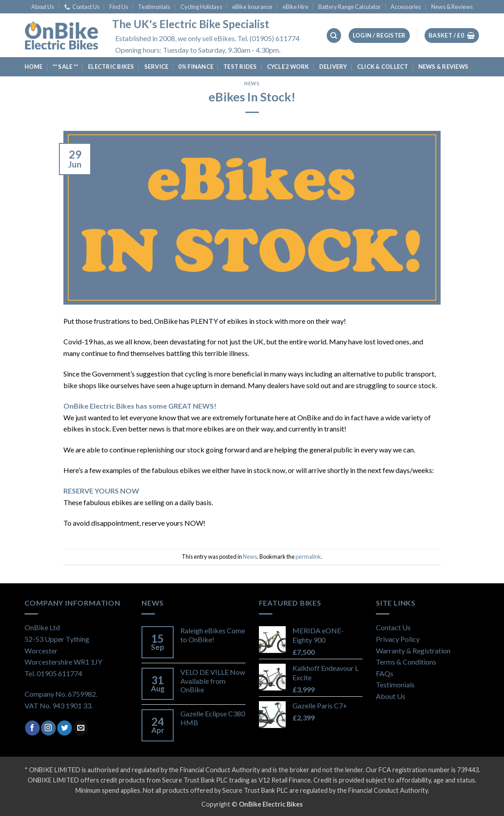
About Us (43, 7)
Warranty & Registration (413, 651)
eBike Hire (296, 7)
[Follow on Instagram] (48, 728)
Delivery (333, 67)
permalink (308, 557)
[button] (379, 36)
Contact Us (82, 7)
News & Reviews (452, 7)
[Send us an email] (81, 728)
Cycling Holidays (201, 7)
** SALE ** (66, 67)
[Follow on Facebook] (32, 728)
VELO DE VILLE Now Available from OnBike (213, 680)
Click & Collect (383, 67)
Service (156, 67)
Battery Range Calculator (350, 7)
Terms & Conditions (406, 662)
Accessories (406, 7)
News (252, 83)
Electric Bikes (111, 67)
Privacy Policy (398, 639)
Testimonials (154, 7)
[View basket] (452, 36)
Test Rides (240, 67)
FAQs (385, 673)
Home (34, 67)
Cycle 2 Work (288, 67)
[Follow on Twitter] (65, 728)
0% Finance (196, 67)
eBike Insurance (252, 7)
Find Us (119, 7)
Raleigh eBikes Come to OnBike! (213, 635)
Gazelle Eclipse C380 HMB (213, 718)
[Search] (334, 36)
